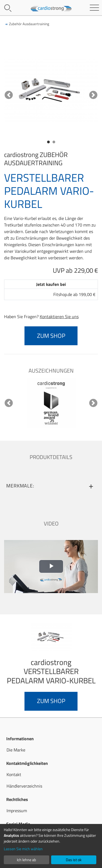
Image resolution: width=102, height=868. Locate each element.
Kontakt (14, 774)
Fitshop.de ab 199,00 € (74, 294)
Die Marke (16, 750)
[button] (9, 95)
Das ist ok (74, 860)
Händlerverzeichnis (24, 786)
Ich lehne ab (26, 860)
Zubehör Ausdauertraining (29, 24)
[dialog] (51, 846)
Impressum (17, 811)
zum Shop (51, 336)
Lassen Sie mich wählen (23, 849)
